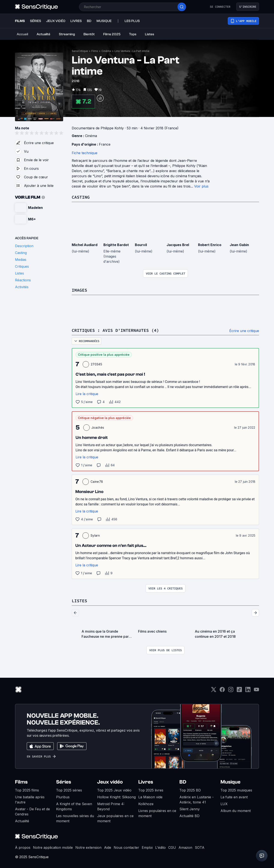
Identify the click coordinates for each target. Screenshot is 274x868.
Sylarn (95, 535)
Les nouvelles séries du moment (75, 818)
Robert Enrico (210, 245)
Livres (146, 782)
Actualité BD (189, 816)
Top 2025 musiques (236, 790)
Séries (64, 782)
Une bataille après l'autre (30, 800)
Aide (108, 847)
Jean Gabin (239, 245)
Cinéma (106, 51)
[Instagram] (231, 691)
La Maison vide (150, 797)
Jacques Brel (178, 245)
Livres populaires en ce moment (157, 813)
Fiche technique (85, 153)
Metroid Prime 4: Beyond (111, 806)
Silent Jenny (190, 809)
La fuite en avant (234, 797)
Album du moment (236, 811)
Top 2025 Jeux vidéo (114, 790)
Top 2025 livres (151, 790)
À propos (23, 847)
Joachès (98, 427)
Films (95, 51)
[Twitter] (214, 691)
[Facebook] (222, 691)
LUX (224, 804)
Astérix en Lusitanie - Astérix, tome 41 (197, 800)
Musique (230, 782)
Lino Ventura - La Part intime (132, 51)
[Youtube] (256, 691)
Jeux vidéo (110, 782)
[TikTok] (239, 691)
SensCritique (80, 51)
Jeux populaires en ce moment (115, 818)
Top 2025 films (27, 790)
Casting (81, 197)
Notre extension (88, 847)
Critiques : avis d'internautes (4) (115, 330)
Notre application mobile (53, 847)
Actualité (22, 821)
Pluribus (63, 797)
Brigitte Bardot (116, 245)
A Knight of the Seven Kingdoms (74, 806)
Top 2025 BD (190, 790)
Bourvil (141, 245)
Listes (79, 601)
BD (183, 782)
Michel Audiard (85, 245)
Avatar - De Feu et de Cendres (32, 812)
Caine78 (97, 482)
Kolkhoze (146, 804)
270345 (96, 364)
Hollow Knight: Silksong (116, 797)
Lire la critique (87, 394)
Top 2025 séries (69, 790)
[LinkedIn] (248, 691)
